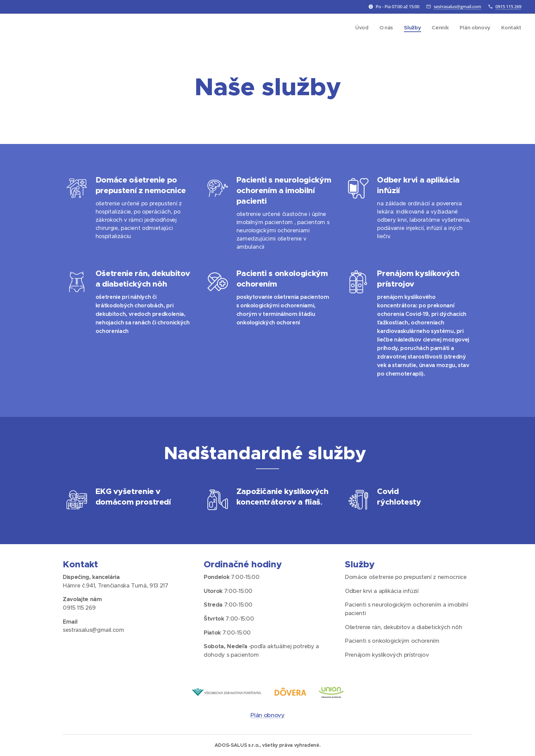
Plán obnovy (267, 715)
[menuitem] (360, 28)
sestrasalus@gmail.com (457, 6)
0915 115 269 (508, 6)
